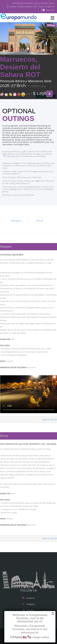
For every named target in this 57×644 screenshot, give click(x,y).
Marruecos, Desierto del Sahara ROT (20, 67)
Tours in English (47, 7)
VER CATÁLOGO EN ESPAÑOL (20, 3)
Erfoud (40, 218)
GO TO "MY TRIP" (41, 3)
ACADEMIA (10, 7)
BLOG (52, 3)
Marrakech (16, 218)
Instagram (29, 598)
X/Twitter (28, 604)
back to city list (50, 411)
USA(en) (50, 10)
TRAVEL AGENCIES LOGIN (27, 7)
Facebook (28, 592)
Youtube (28, 611)
